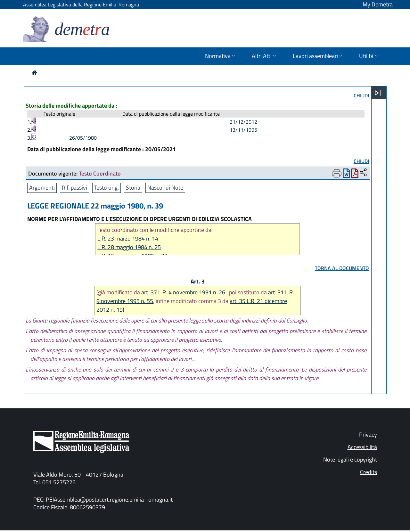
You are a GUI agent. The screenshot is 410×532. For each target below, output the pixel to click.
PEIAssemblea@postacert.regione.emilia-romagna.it (109, 499)
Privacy (368, 434)
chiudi (361, 95)
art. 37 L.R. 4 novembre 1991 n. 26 (183, 292)
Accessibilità (362, 447)
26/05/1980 (83, 138)
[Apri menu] (378, 93)
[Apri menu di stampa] (337, 173)
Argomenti (42, 188)
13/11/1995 (243, 130)
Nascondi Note (165, 188)
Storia (133, 188)
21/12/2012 (243, 122)
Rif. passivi (74, 188)
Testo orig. (107, 188)
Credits (369, 472)
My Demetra (378, 4)
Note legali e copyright (350, 459)
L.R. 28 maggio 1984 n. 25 (129, 247)
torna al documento (342, 268)
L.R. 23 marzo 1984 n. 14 (128, 238)
